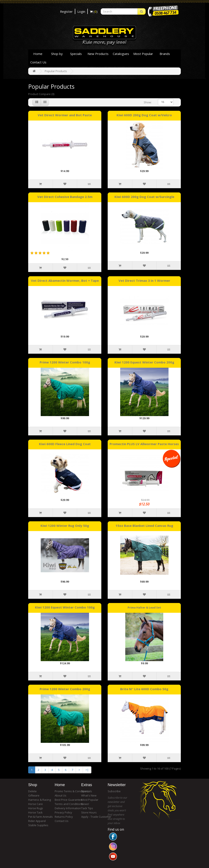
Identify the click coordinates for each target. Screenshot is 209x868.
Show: (148, 102)
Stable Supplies (38, 825)
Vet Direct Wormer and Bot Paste (65, 115)
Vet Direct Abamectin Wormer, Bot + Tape (65, 280)
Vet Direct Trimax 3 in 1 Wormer (144, 280)
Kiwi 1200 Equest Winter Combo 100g (65, 607)
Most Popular (143, 54)
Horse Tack (35, 812)
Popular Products (56, 71)
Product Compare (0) (41, 94)
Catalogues (121, 54)
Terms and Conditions (69, 804)
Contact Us (38, 62)
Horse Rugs (36, 808)
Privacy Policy (63, 812)
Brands (165, 54)
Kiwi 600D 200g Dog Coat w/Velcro (144, 115)
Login (81, 11)
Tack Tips (87, 808)
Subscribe (114, 791)
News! (85, 804)
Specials (76, 54)
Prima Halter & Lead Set (144, 607)
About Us (61, 795)
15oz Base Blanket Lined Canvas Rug (144, 526)
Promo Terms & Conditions (72, 791)
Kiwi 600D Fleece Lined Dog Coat (65, 444)
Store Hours (89, 812)
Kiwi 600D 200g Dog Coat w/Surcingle (144, 197)
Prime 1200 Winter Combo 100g (65, 362)
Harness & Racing (40, 800)
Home (38, 54)
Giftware (34, 795)
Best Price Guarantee (68, 800)
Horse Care (36, 804)
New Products (98, 54)
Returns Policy (64, 817)
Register (66, 11)
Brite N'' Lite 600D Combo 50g (144, 689)
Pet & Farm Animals (40, 817)
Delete (32, 791)
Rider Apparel (37, 821)
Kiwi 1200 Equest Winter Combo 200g (144, 362)
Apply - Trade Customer (96, 817)
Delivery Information (68, 808)
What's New (89, 795)
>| (87, 770)
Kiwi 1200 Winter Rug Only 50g (65, 526)
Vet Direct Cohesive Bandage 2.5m (65, 197)
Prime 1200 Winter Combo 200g (65, 689)
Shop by (57, 54)
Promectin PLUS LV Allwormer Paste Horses (144, 444)
